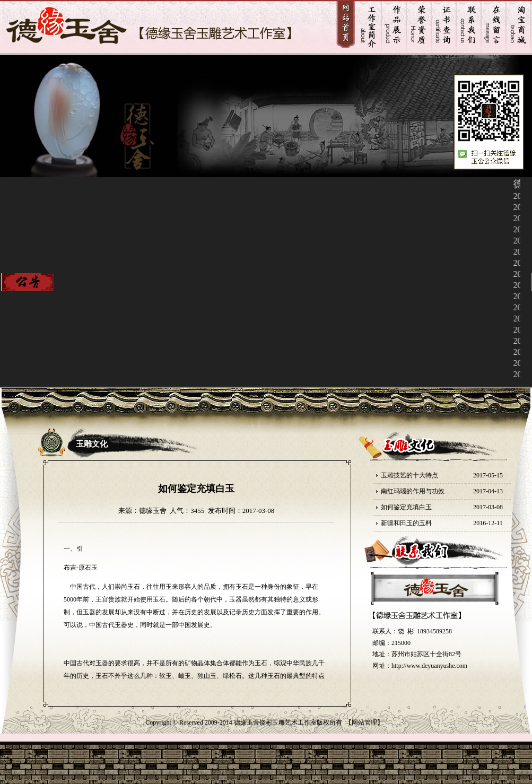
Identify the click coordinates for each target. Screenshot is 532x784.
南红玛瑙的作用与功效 (413, 491)
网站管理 (364, 722)
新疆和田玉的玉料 (406, 523)
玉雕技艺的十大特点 (409, 475)
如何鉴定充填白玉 (406, 507)
